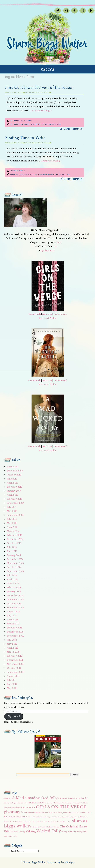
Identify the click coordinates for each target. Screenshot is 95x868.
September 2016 (15, 515)
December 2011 (15, 660)
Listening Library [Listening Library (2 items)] (43, 817)
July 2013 (12, 616)
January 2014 (14, 592)
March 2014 (13, 583)
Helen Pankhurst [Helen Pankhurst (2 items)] (35, 813)
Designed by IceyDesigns (60, 862)
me (55, 246)
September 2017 (15, 503)
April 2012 (13, 648)
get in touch (48, 250)
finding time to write (36, 175)
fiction (20, 175)
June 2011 (12, 684)
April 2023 (13, 467)
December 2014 (15, 559)
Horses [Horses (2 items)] (45, 813)
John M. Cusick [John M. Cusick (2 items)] (85, 813)
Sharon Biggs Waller (40, 93)
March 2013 (13, 624)
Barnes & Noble (48, 318)
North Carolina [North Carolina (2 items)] (16, 822)
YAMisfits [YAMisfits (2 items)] (72, 832)
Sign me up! (14, 716)
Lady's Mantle (37, 124)
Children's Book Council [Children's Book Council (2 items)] (63, 803)
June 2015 (12, 551)
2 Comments (71, 128)
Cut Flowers (16, 121)
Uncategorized (18, 171)
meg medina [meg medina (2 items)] (63, 817)
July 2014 (12, 575)
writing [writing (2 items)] (64, 832)
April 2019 (13, 483)
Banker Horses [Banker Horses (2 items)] (74, 799)
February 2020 (15, 471)
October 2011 (14, 668)
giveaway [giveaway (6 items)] (12, 812)
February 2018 (15, 499)
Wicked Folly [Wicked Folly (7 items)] (49, 831)
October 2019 (14, 475)
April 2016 (13, 527)
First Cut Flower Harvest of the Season (39, 87)
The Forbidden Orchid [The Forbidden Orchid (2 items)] (50, 827)
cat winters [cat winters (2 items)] (22, 803)
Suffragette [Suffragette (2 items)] (35, 827)
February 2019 (15, 487)
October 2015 (14, 543)
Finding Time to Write (25, 138)
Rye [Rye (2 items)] (70, 822)
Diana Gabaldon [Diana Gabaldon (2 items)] (80, 803)
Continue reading (41, 111)
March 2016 (13, 531)
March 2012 (13, 652)
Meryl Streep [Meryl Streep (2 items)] (74, 817)
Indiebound (60, 314)
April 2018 (13, 495)
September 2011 (15, 672)
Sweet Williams (53, 124)
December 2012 (15, 632)
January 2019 (14, 491)
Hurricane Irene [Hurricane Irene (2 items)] (55, 813)
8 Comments (71, 179)
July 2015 (12, 547)
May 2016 (12, 523)
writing (66, 175)
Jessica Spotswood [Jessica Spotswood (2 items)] (70, 813)
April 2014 (13, 579)
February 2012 (15, 656)
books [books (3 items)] (84, 798)
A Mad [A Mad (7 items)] (18, 798)
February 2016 (15, 535)
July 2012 (12, 640)
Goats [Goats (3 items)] (24, 812)
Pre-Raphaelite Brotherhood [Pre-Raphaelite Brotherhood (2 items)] (56, 822)
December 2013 (15, 596)
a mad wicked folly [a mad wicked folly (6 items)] (41, 798)
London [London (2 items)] (54, 817)
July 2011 (12, 680)
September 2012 (15, 636)
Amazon (47, 314)
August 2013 (13, 612)
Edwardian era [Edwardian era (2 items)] (10, 808)
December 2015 (15, 539)
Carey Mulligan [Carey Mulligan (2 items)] (10, 803)
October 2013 (14, 604)
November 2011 (15, 664)
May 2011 (12, 688)
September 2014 (15, 571)
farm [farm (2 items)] (18, 808)
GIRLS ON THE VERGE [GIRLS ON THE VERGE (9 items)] (61, 807)
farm (26, 124)
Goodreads (35, 314)
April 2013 (13, 620)
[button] (48, 752)
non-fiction (54, 175)
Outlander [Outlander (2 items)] (27, 822)
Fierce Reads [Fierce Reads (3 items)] (28, 808)
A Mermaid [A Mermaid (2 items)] (63, 799)
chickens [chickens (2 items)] (49, 803)
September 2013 (15, 608)
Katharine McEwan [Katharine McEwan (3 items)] (15, 817)
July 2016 (12, 519)
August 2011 (13, 676)
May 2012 (12, 644)
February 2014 (15, 587)
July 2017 (12, 507)
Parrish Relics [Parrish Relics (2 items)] (37, 822)
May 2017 (12, 511)
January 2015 (14, 555)
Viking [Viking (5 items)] (31, 831)
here (59, 242)
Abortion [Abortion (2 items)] (8, 799)
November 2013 (15, 600)
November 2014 (15, 563)
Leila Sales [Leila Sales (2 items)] (31, 817)
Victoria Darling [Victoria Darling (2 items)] (18, 832)
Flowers (28, 121)
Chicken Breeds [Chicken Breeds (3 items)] (36, 803)
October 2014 (14, 567)
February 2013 (15, 628)
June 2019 (12, 479)
